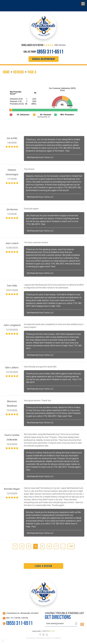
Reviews (19, 72)
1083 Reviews (60, 45)
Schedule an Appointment (44, 59)
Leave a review (43, 566)
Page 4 (32, 72)
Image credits (37, 631)
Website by (48, 631)
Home (6, 72)
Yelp (47, 635)
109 (71, 546)
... (63, 546)
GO (82, 624)
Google (43, 635)
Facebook (40, 635)
